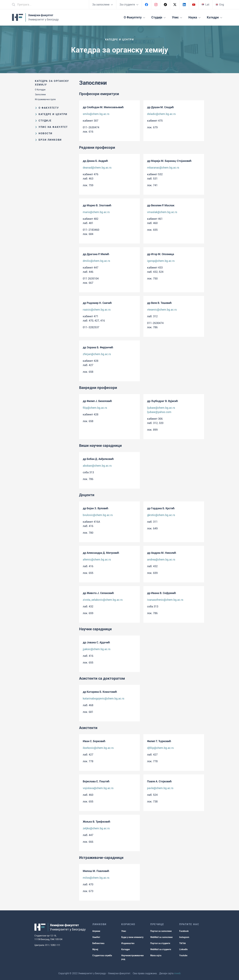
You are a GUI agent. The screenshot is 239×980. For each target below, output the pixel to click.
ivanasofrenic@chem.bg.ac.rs (165, 600)
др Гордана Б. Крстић (161, 508)
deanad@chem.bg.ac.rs (97, 168)
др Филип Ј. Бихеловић (97, 401)
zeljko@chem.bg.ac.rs (96, 828)
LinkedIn (183, 949)
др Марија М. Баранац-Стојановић (169, 161)
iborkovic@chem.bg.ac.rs (98, 748)
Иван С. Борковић (94, 741)
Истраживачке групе (45, 99)
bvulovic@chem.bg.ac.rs (98, 515)
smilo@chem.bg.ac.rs (96, 114)
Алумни (96, 931)
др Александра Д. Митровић (101, 553)
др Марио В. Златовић (97, 205)
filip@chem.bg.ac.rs (95, 408)
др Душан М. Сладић (160, 107)
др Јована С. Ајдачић (96, 642)
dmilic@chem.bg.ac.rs (96, 261)
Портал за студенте (160, 943)
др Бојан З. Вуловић (95, 508)
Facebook (184, 931)
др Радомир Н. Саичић (97, 303)
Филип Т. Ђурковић (159, 741)
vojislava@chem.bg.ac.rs (98, 788)
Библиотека (98, 943)
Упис (124, 931)
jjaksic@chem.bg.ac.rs (97, 649)
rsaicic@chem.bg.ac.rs (97, 310)
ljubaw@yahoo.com (159, 412)
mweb (177, 973)
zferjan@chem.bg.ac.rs (97, 354)
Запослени (40, 94)
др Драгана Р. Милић (96, 254)
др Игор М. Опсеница (161, 254)
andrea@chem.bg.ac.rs (161, 559)
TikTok (183, 943)
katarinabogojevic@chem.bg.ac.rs (103, 698)
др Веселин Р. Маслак (161, 205)
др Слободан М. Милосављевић (103, 107)
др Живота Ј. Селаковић (98, 593)
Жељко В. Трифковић (96, 822)
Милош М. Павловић (96, 871)
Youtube (183, 955)
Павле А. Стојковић (159, 781)
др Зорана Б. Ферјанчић (98, 347)
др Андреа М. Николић (162, 553)
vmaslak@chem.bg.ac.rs (162, 212)
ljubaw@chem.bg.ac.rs (161, 408)
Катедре (126, 949)
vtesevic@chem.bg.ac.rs (162, 310)
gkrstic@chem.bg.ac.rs (161, 515)
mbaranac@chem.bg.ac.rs (163, 168)
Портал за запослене (161, 931)
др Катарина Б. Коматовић (100, 692)
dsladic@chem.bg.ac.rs (161, 114)
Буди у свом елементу (132, 937)
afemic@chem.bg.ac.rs (97, 559)
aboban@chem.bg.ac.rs (97, 466)
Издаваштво (128, 943)
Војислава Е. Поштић (96, 781)
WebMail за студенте (161, 949)
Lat (205, 4)
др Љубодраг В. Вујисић (162, 401)
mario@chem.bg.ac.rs (96, 212)
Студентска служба (102, 955)
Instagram (184, 937)
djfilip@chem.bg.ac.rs (160, 748)
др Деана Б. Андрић (95, 161)
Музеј (95, 949)
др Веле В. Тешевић (159, 303)
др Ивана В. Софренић (161, 593)
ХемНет (96, 937)
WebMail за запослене (161, 937)
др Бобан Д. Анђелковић (98, 459)
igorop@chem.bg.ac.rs (161, 261)
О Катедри (40, 90)
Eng (220, 4)
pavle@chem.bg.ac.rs (160, 788)
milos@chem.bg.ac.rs (96, 878)
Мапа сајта (156, 955)
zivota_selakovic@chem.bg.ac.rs (103, 600)
